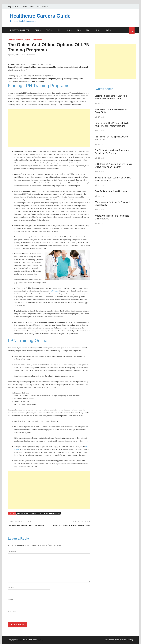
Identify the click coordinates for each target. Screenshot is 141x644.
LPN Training (37, 40)
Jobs (38, 7)
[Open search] (132, 31)
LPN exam (55, 291)
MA (68, 30)
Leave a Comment (28, 55)
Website (12, 611)
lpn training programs (49, 513)
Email (12, 599)
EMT (48, 30)
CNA (37, 30)
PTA (88, 30)
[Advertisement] (49, 128)
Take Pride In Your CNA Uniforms (111, 191)
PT (78, 30)
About (32, 7)
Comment (14, 551)
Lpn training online (27, 513)
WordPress (119, 640)
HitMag (130, 640)
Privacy (45, 7)
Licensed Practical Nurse (19, 40)
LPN (58, 30)
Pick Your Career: (20, 30)
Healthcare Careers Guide (40, 16)
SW (107, 30)
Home (25, 7)
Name (12, 587)
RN (97, 30)
